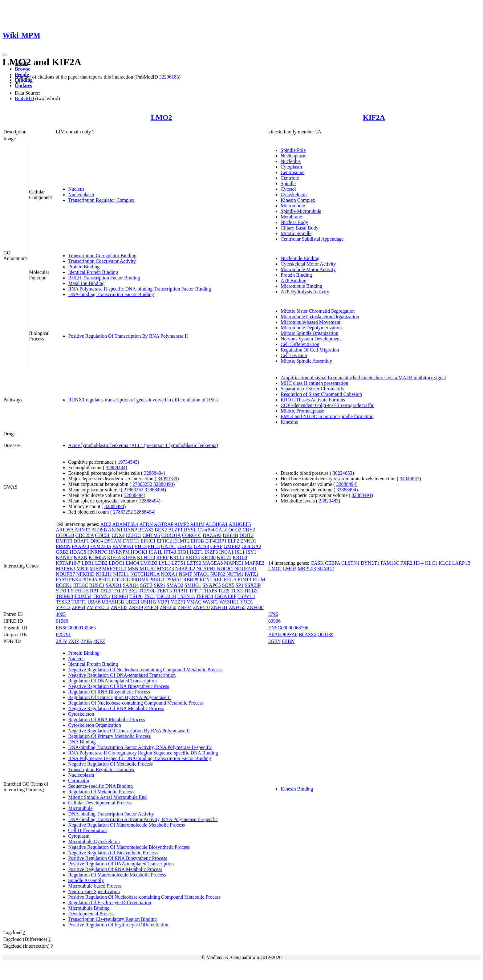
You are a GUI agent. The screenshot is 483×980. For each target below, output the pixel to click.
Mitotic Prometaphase (302, 411)
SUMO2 (326, 569)
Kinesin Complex (298, 200)
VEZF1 (178, 602)
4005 (61, 614)
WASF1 (211, 602)
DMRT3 (64, 541)
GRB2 (62, 552)
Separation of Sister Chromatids (312, 389)
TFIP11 (180, 591)
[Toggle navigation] (5, 55)
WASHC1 (229, 602)
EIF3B (197, 541)
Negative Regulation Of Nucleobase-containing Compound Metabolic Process (145, 670)
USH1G (148, 602)
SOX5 (228, 585)
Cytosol (288, 189)
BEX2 (161, 530)
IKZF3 (211, 552)
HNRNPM (119, 552)
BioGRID (24, 98)
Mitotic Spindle (296, 233)
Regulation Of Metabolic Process (101, 792)
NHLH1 (104, 574)
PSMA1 (174, 580)
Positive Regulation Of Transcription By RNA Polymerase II (128, 336)
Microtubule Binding (301, 286)
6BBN (288, 641)
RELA (230, 580)
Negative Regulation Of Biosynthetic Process (113, 853)
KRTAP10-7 (68, 563)
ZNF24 (151, 607)
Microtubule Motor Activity (308, 269)
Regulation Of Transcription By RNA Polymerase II (119, 697)
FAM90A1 (123, 546)
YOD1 (247, 602)
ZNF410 (201, 607)
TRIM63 (120, 596)
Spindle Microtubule (301, 211)
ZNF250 (168, 607)
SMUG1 (193, 585)
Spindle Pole (293, 150)
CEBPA (333, 563)
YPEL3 (63, 607)
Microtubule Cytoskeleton (94, 842)
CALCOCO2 (228, 530)
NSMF (185, 574)
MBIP (82, 569)
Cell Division (294, 355)
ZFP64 (79, 607)
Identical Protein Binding (93, 272)
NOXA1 (169, 574)
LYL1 (164, 563)
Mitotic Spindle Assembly (306, 361)
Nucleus (76, 189)
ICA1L (156, 552)
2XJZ (74, 641)
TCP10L (147, 591)
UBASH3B (113, 602)
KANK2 (64, 557)
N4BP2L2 (185, 569)
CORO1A (171, 535)
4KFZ (99, 641)
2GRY (274, 641)
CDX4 (118, 535)
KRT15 (177, 557)
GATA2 (185, 546)
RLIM (259, 580)
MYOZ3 (166, 569)
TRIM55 (101, 596)
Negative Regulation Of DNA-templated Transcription (122, 675)
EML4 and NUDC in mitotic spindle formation (327, 416)
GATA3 (201, 546)
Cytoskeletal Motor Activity (308, 264)
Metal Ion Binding (86, 283)
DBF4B (230, 535)
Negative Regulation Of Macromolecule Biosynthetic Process (129, 847)
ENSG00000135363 (76, 628)
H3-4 (419, 563)
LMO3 (290, 569)
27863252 (142, 484)
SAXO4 (131, 585)
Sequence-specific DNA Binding (100, 786)
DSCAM (113, 541)
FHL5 (154, 546)
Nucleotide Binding (300, 258)
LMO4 (132, 563)
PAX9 (62, 580)
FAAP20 (80, 546)
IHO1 (183, 552)
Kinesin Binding (297, 789)
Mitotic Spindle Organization (309, 333)
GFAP (216, 546)
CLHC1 (134, 535)
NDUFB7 (65, 574)
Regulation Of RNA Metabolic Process (107, 720)
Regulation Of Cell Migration (310, 350)
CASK (317, 563)
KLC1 (431, 563)
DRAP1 (81, 541)
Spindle (288, 183)
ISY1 (251, 552)
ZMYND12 (98, 607)
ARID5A (65, 530)
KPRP (162, 557)
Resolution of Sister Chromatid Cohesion (321, 394)
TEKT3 (164, 591)
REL (218, 580)
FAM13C (390, 563)
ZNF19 (136, 607)
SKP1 (159, 585)
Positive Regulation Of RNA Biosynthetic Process (118, 858)
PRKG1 (157, 580)
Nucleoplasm (81, 195)
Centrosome (292, 172)
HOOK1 (139, 552)
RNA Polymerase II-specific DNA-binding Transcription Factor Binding (140, 289)
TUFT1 (79, 602)
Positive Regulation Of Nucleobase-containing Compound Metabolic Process (144, 897)
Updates (23, 85)
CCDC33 (65, 535)
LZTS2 (194, 563)
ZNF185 (119, 607)
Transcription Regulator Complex (101, 200)
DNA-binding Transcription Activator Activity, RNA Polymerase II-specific (143, 819)
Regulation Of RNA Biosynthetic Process (109, 692)
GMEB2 (232, 546)
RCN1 (206, 580)
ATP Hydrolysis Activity (305, 292)
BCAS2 (146, 530)
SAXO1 (114, 585)
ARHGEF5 (240, 524)
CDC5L (103, 535)
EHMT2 (181, 541)
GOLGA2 (251, 546)
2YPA (86, 641)
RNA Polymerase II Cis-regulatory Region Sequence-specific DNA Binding (143, 753)
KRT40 (208, 557)
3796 (273, 614)
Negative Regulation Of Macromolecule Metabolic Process (126, 825)
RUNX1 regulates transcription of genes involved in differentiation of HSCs (143, 400)
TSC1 (149, 596)
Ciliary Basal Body (300, 228)
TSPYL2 (246, 596)
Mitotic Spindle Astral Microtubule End (107, 797)
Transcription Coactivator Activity (102, 261)
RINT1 (244, 580)
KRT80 (240, 557)
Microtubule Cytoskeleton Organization (320, 317)
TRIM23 (64, 596)
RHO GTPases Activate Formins (313, 400)
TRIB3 (251, 591)
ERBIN (63, 546)
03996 (274, 621)
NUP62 (218, 574)
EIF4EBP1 (216, 541)
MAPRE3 (65, 569)
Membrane (291, 217)
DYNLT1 (370, 563)
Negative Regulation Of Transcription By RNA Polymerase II (129, 731)
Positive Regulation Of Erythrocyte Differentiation (118, 925)
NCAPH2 (206, 569)
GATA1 (169, 546)
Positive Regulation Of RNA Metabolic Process (115, 869)
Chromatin (79, 781)
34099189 (167, 479)
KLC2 (445, 563)
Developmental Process (91, 914)
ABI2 (106, 524)
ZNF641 (219, 607)
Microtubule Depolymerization (311, 328)
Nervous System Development (311, 339)
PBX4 (75, 580)
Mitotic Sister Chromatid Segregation (318, 311)
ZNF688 (255, 607)
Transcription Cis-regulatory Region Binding (112, 919)
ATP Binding (293, 281)
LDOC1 (117, 563)
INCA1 (226, 552)
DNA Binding (82, 742)
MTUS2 (148, 569)
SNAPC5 (212, 585)
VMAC (194, 602)
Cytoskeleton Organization (95, 725)
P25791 (63, 634)
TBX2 (132, 591)
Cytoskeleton (294, 195)
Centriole (290, 178)
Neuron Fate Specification (94, 891)
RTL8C (81, 585)
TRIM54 (83, 596)
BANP (130, 530)
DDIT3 (246, 535)
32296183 (169, 77)
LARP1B (461, 563)
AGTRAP (163, 524)
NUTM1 (235, 574)
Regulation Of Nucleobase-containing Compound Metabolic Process (136, 703)
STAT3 (78, 591)
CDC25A (85, 535)
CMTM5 (151, 535)
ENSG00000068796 (288, 628)
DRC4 (97, 541)
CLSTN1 (350, 563)
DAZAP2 (212, 535)
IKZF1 (197, 552)
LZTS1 (178, 563)
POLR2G (121, 580)
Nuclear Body (294, 222)
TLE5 (224, 591)
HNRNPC (97, 552)
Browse (22, 69)
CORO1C (192, 535)
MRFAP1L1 (114, 569)
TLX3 (237, 591)
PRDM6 (140, 580)
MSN (133, 569)
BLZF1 (175, 530)
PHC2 (105, 580)
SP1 (240, 585)
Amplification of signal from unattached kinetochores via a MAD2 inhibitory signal (363, 378)
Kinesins (289, 422)
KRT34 (193, 557)
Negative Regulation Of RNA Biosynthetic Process (119, 686)
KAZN (80, 557)
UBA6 (94, 602)
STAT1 (63, 591)
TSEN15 (186, 596)
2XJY (61, 641)
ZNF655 (237, 607)
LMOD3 (149, 563)
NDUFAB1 (246, 569)
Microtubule (293, 206)
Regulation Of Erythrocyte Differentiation (110, 903)
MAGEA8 (213, 563)
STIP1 (92, 591)
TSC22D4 (166, 596)
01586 (62, 621)
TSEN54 (205, 596)
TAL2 (118, 591)
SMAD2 (175, 585)
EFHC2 (164, 541)
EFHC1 (148, 541)
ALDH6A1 (217, 524)
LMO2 (161, 117)
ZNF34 (185, 607)
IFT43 (170, 552)
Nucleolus (291, 161)
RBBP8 (191, 580)
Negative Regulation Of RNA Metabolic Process (116, 708)
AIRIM (197, 524)
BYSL (190, 530)
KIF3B (129, 557)
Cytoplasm (291, 167)
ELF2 (233, 541)
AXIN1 (115, 530)
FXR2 (406, 563)
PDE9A (90, 580)
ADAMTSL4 (125, 524)
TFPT (195, 591)
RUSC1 (97, 585)
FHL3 (141, 546)
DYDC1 (131, 541)
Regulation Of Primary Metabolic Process (109, 736)
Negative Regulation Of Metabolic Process (110, 764)
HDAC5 (78, 552)
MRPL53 (307, 569)
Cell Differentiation (300, 344)
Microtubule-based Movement (310, 322)
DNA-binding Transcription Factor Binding (111, 294)
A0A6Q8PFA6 (283, 634)
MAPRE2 (255, 563)
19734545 (128, 462)
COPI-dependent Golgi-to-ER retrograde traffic (327, 405)
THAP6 (209, 591)
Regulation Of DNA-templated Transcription (112, 681)
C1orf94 (206, 530)
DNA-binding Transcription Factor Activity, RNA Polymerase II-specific (140, 747)
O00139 (326, 634)
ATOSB (99, 530)
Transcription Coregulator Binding (102, 256)
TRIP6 (136, 596)
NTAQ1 (201, 574)
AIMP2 (182, 524)
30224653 (343, 473)
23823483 (329, 501)
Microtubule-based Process (95, 886)
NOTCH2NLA (145, 574)
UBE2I (132, 602)
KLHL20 (146, 557)
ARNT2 (83, 530)
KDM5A (97, 557)
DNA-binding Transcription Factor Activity (111, 814)
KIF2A (374, 117)
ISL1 (240, 552)
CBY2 (249, 530)
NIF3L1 (121, 574)
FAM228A (101, 546)
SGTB (146, 585)
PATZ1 (252, 574)
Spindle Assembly (86, 880)
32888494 (116, 468)
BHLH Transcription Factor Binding (104, 278)
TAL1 (106, 591)
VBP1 (163, 602)
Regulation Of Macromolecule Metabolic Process (117, 875)
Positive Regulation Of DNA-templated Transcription (121, 864)
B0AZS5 (308, 634)
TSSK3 (63, 602)
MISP (95, 569)
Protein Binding (84, 267)
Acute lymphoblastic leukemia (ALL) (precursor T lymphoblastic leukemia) (143, 445)
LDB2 (101, 563)
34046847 (410, 479)
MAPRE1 (234, 563)
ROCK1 (64, 585)
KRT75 (224, 557)
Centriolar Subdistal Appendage (312, 239)
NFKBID (85, 574)
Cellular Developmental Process (100, 803)
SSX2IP (253, 585)
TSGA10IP (225, 596)
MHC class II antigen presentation (315, 383)
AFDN (146, 524)
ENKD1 (248, 541)
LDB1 (88, 563)
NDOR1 (225, 569)
